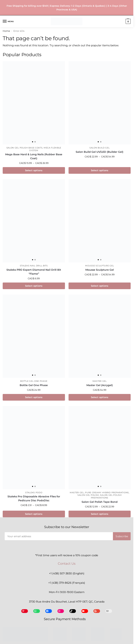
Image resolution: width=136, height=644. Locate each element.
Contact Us (67, 563)
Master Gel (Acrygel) (100, 385)
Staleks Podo (34, 493)
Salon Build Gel (100, 148)
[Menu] (8, 21)
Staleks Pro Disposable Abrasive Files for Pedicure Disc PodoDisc (34, 498)
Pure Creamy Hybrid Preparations (107, 493)
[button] (128, 21)
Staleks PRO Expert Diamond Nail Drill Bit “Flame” (34, 272)
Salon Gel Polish (88, 495)
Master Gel (100, 381)
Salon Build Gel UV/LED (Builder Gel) (99, 152)
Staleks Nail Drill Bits (34, 266)
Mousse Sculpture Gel (99, 266)
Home (6, 31)
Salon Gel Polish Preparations (106, 496)
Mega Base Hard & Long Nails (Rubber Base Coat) (34, 156)
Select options (34, 170)
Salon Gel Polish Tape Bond (100, 502)
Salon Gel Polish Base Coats (25, 148)
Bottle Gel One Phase (34, 381)
